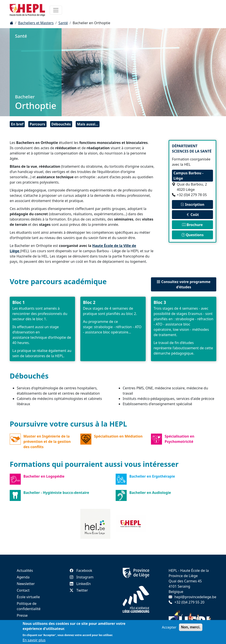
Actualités (25, 570)
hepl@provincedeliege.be (195, 597)
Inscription (192, 204)
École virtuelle (28, 597)
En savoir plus (34, 640)
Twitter (79, 590)
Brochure (192, 225)
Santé (63, 23)
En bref (17, 124)
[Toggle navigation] (56, 10)
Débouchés (61, 124)
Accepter (169, 627)
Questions (193, 235)
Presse (22, 615)
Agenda (23, 577)
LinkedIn (80, 584)
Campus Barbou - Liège (188, 176)
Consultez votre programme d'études (184, 284)
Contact (23, 590)
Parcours (37, 124)
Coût (192, 215)
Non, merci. (191, 627)
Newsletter (26, 584)
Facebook (81, 570)
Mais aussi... (88, 124)
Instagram (82, 577)
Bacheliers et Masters (36, 23)
